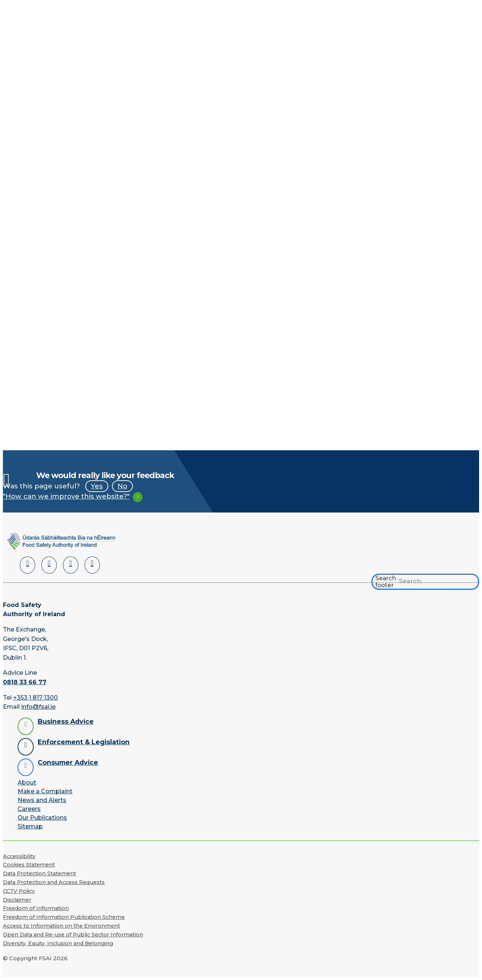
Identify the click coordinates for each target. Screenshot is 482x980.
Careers (29, 809)
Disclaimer (17, 900)
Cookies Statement (29, 865)
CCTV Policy (19, 891)
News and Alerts (42, 800)
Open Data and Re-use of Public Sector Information (73, 935)
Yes (97, 486)
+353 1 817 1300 (36, 698)
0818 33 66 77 (25, 682)
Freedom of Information (36, 908)
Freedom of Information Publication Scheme (64, 917)
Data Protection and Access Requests (54, 882)
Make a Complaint (45, 791)
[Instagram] (92, 565)
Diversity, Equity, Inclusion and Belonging (58, 943)
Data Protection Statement (40, 873)
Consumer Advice (68, 762)
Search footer (386, 582)
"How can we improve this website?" (66, 496)
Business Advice (66, 721)
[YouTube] (71, 565)
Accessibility (19, 856)
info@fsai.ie (38, 707)
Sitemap (30, 826)
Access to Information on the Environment (61, 926)
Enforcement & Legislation (84, 742)
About (27, 782)
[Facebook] (49, 565)
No (122, 486)
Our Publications (42, 818)
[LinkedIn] (27, 565)
